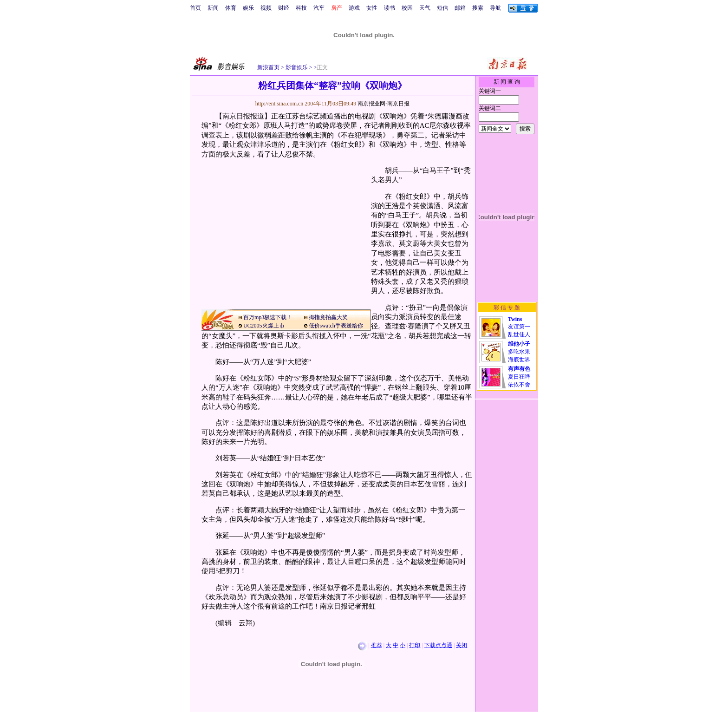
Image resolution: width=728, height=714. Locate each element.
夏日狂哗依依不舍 (519, 377)
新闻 (213, 8)
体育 (231, 8)
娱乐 (248, 8)
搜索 (478, 8)
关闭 (461, 645)
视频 (266, 8)
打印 (415, 645)
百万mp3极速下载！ (268, 317)
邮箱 (460, 8)
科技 (301, 8)
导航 (495, 8)
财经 (284, 8)
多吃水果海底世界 (519, 352)
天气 (425, 8)
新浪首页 (268, 67)
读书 (390, 8)
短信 (442, 8)
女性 (372, 8)
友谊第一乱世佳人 (519, 327)
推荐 (377, 645)
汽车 (319, 8)
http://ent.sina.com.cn (280, 104)
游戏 (354, 8)
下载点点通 (438, 645)
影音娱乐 (297, 67)
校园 (407, 8)
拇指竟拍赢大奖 (328, 317)
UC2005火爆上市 (264, 326)
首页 (195, 8)
